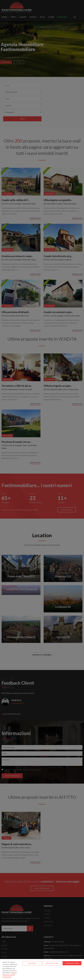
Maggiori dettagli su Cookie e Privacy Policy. (10, 975)
